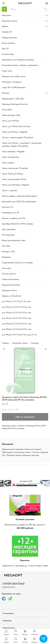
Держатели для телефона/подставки (18, 60)
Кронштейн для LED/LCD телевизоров (19, 201)
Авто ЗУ (5, 49)
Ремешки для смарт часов (13, 76)
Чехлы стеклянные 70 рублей (15, 168)
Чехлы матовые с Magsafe (13, 151)
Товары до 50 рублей (11, 296)
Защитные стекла (20, 343)
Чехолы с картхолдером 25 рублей (18, 137)
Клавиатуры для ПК (10, 213)
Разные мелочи (9, 274)
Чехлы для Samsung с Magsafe (15, 185)
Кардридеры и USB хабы (13, 99)
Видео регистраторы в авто (14, 240)
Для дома (6, 268)
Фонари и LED (8, 252)
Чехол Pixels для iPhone (12, 174)
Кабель (5, 26)
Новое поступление (10, 279)
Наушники (6, 15)
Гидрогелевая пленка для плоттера (17, 263)
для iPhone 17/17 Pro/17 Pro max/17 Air (19, 335)
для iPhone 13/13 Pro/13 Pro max (17, 313)
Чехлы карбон (8, 163)
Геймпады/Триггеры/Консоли (15, 104)
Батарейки (6, 257)
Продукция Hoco (9, 290)
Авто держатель (9, 229)
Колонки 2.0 (8, 207)
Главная (5, 343)
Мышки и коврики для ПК (13, 218)
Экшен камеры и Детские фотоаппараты (19, 196)
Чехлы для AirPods (10, 121)
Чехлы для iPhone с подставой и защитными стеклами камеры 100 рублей (22, 144)
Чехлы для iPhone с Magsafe (15, 132)
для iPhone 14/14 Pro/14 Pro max (17, 318)
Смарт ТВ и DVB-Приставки (14, 87)
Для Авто (6, 246)
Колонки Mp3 (8, 54)
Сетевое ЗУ (7, 32)
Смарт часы (7, 71)
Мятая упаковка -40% (11, 115)
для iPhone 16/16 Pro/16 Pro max (17, 329)
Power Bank (7, 110)
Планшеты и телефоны (12, 82)
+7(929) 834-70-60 (13, 584)
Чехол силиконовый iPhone (14, 179)
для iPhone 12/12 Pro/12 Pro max (17, 307)
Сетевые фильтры (9, 38)
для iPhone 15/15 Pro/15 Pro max (17, 324)
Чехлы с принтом (9, 190)
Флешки (6, 93)
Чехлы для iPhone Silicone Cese (16, 126)
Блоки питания (8, 43)
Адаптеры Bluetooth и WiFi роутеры (17, 224)
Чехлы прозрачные (10, 157)
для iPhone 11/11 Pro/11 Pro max (16, 301)
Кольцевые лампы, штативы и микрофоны (20, 65)
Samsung (35, 343)
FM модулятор (8, 235)
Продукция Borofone (11, 285)
